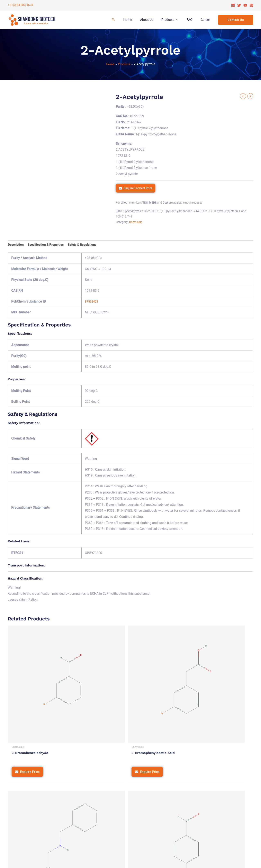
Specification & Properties (47, 245)
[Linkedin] (233, 5)
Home (135, 20)
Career (206, 20)
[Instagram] (251, 5)
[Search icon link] (122, 20)
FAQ (192, 20)
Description (16, 245)
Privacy (155, 861)
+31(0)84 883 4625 (20, 5)
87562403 (92, 302)
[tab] (16, 246)
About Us (152, 20)
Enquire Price (30, 714)
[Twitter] (239, 5)
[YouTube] (245, 5)
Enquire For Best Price (138, 188)
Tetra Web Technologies (236, 861)
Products (172, 20)
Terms (168, 861)
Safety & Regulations (86, 245)
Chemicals (136, 223)
